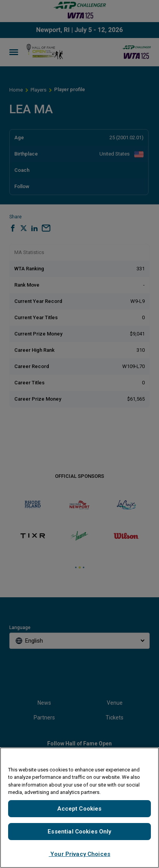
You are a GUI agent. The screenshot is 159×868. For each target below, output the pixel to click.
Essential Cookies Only (79, 832)
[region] (79, 808)
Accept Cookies (79, 809)
